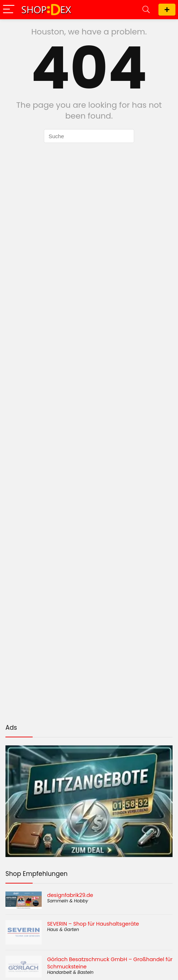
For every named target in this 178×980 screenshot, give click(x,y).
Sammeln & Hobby (68, 901)
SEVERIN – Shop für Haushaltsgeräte (93, 924)
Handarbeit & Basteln (70, 972)
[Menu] (9, 10)
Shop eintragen (167, 10)
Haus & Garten (63, 929)
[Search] (146, 10)
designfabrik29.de (70, 895)
